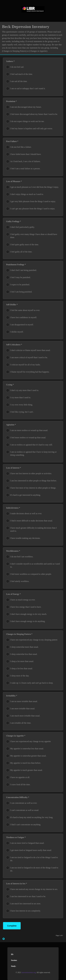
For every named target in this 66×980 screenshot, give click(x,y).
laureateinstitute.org (29, 972)
